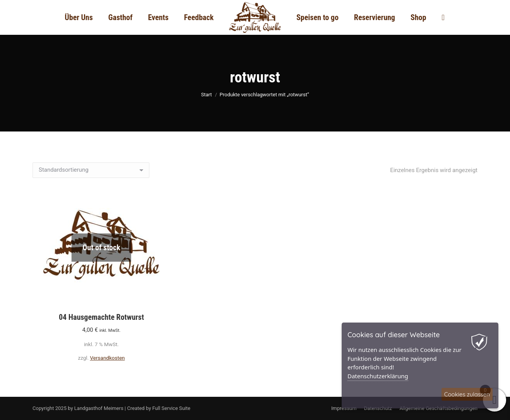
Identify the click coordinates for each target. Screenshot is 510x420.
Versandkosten (108, 358)
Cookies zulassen (467, 394)
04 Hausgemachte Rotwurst (101, 317)
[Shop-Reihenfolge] (91, 170)
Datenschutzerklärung (378, 376)
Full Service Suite (171, 408)
